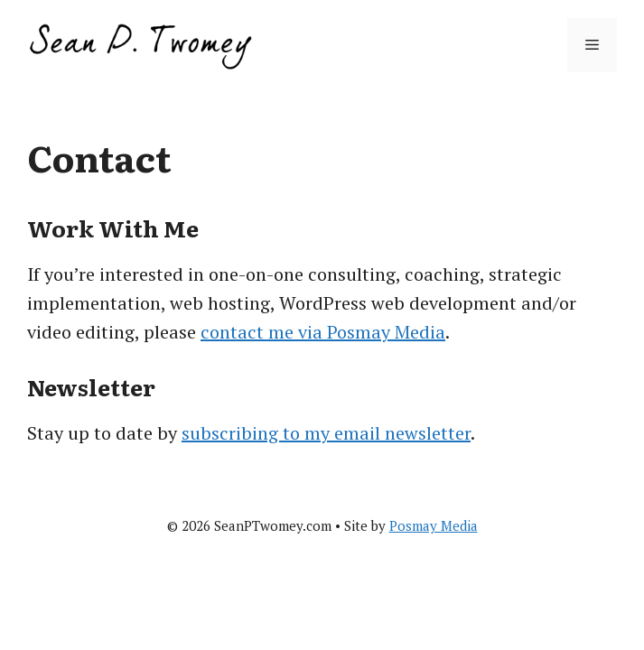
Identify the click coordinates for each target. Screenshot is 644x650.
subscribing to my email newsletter (326, 433)
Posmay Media (434, 525)
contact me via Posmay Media (323, 332)
